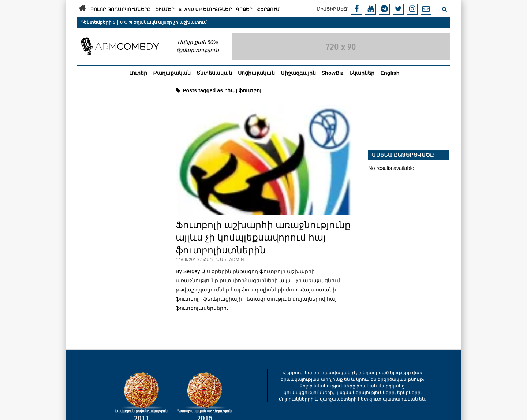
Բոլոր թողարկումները (121, 10)
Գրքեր (244, 10)
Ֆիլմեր (165, 10)
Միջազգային (298, 73)
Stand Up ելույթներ (205, 10)
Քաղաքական (172, 73)
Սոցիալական (256, 73)
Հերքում (268, 10)
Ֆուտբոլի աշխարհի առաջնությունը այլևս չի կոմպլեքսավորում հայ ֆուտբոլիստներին (263, 237)
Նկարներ (362, 73)
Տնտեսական (214, 73)
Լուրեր (138, 73)
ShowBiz (333, 73)
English (390, 73)
